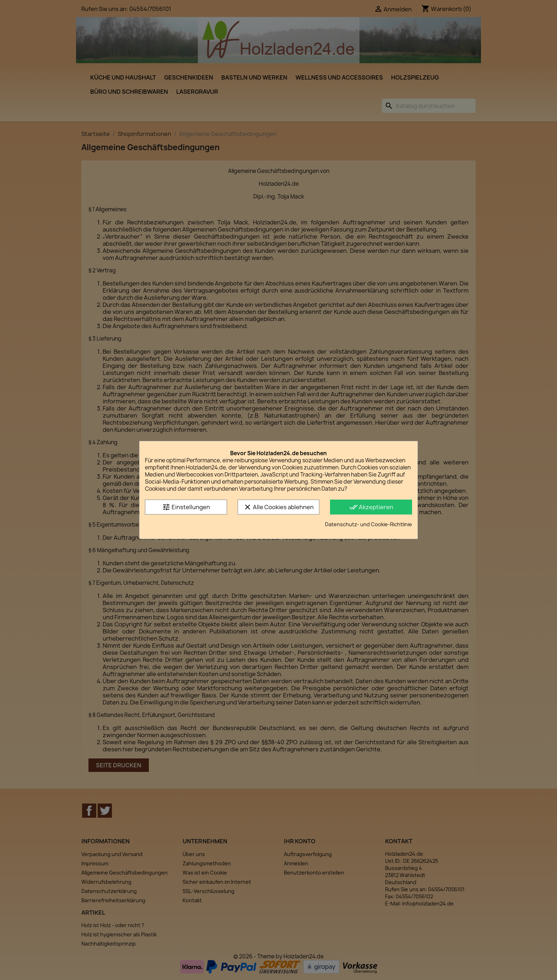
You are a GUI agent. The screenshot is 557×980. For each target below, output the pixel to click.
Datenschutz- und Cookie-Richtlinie (369, 524)
